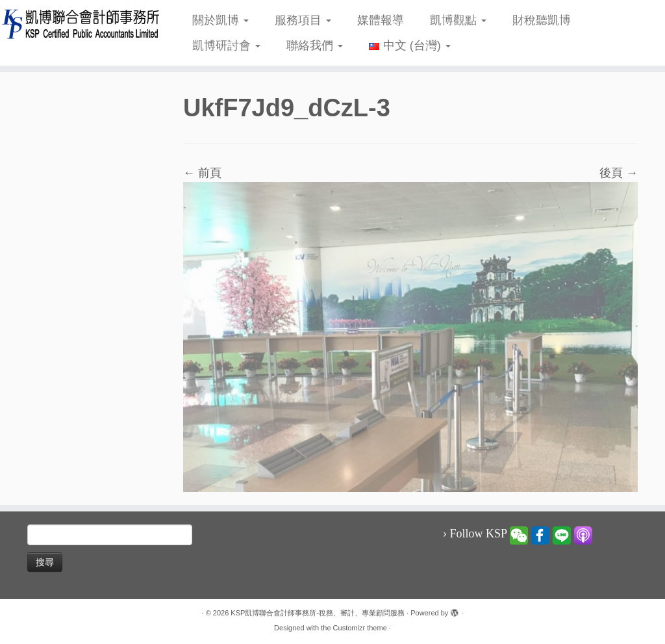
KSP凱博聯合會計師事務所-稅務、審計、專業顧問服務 (318, 613)
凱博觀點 (458, 20)
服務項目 (303, 20)
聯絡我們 (315, 45)
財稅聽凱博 (542, 20)
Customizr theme (360, 628)
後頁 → (619, 173)
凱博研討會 (226, 45)
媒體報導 (381, 20)
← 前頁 (202, 173)
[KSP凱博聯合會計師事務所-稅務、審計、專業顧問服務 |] (78, 24)
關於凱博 (220, 20)
